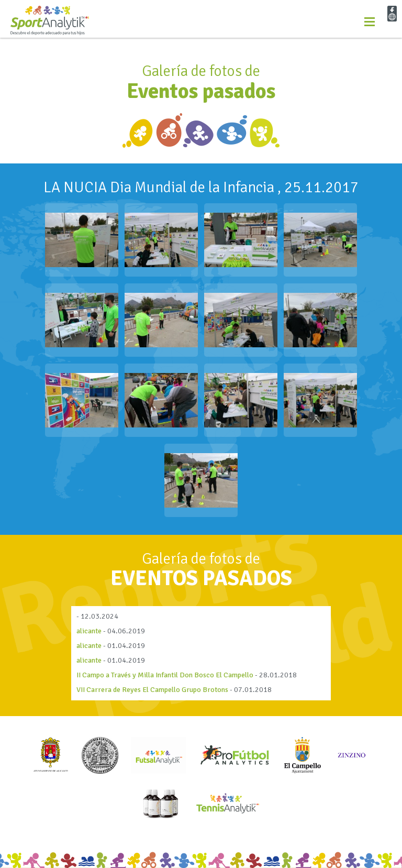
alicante (89, 631)
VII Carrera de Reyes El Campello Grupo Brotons (152, 690)
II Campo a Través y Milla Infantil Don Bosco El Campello (165, 675)
